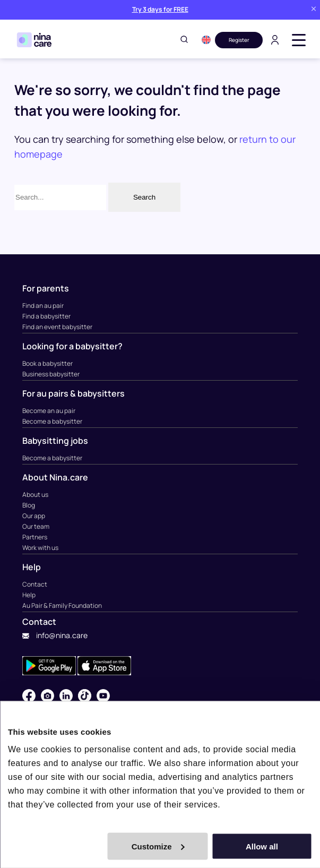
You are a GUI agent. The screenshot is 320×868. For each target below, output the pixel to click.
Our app (34, 516)
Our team (36, 526)
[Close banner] (314, 10)
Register (239, 40)
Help (29, 595)
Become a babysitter (52, 421)
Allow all (262, 846)
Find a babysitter (46, 316)
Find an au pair (43, 306)
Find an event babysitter (57, 327)
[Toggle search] (184, 40)
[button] (206, 40)
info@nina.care (55, 635)
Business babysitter (51, 374)
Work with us (40, 548)
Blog (29, 505)
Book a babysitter (47, 363)
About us (35, 495)
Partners (35, 537)
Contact (35, 584)
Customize (158, 846)
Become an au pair (49, 411)
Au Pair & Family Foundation (62, 605)
